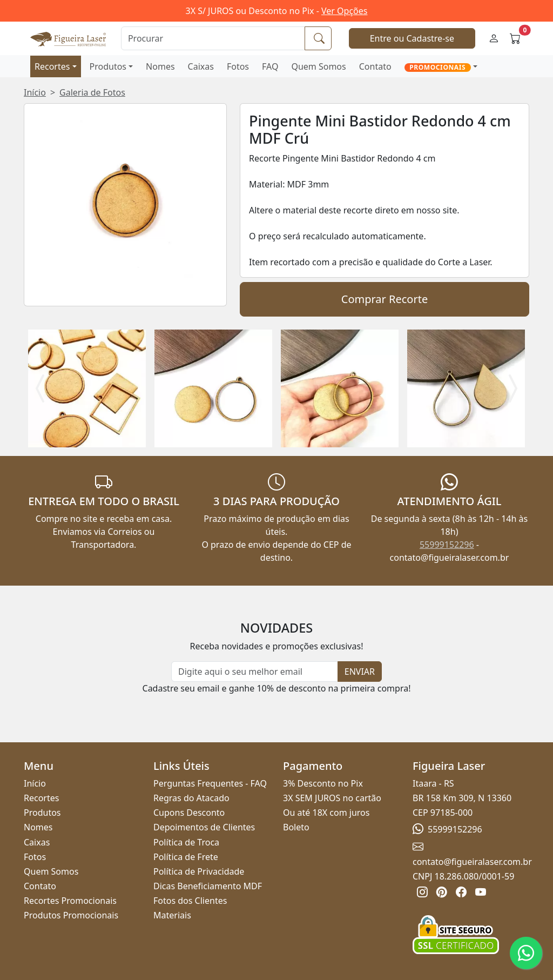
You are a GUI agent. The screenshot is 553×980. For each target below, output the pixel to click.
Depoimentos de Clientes (204, 827)
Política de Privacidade (199, 871)
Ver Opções (344, 11)
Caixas (201, 66)
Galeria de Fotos (92, 92)
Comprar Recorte (385, 299)
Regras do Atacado (191, 798)
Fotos (238, 66)
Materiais (172, 915)
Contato (375, 66)
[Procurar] (213, 38)
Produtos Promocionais (71, 915)
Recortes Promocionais (70, 901)
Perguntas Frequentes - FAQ (210, 783)
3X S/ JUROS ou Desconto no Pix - (277, 11)
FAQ (270, 66)
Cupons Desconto (189, 813)
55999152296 (447, 545)
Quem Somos (318, 66)
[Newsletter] (255, 672)
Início (35, 92)
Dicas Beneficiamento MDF (208, 886)
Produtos (108, 66)
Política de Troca (186, 842)
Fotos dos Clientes (190, 901)
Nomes (160, 66)
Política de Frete (186, 857)
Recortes (52, 66)
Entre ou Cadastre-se (412, 38)
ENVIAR (360, 672)
